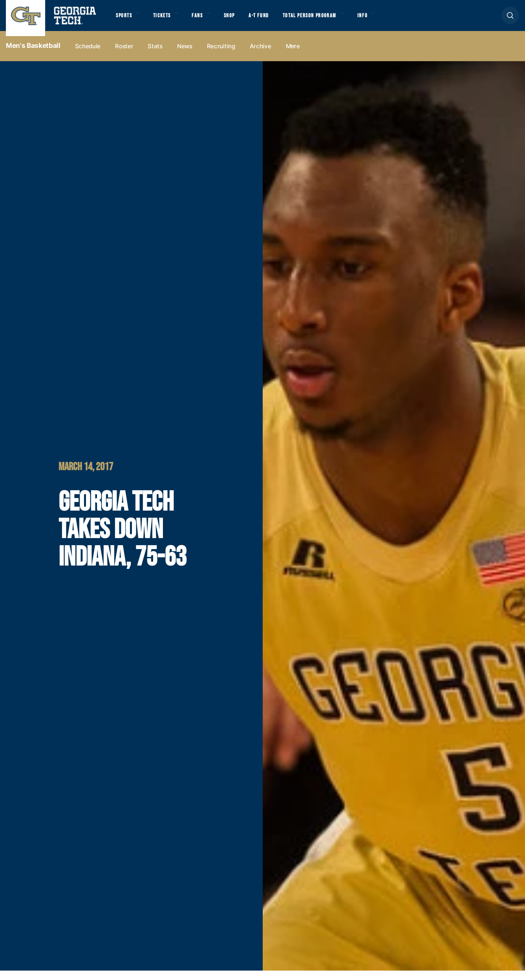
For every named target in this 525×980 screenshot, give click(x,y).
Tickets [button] (168, 20)
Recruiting (221, 56)
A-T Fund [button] (276, 20)
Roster (124, 56)
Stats (155, 56)
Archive (261, 56)
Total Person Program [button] (333, 20)
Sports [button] (125, 20)
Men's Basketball (33, 55)
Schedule (88, 56)
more (293, 56)
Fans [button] (208, 20)
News (185, 56)
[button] (510, 20)
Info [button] (393, 20)
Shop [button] (244, 20)
